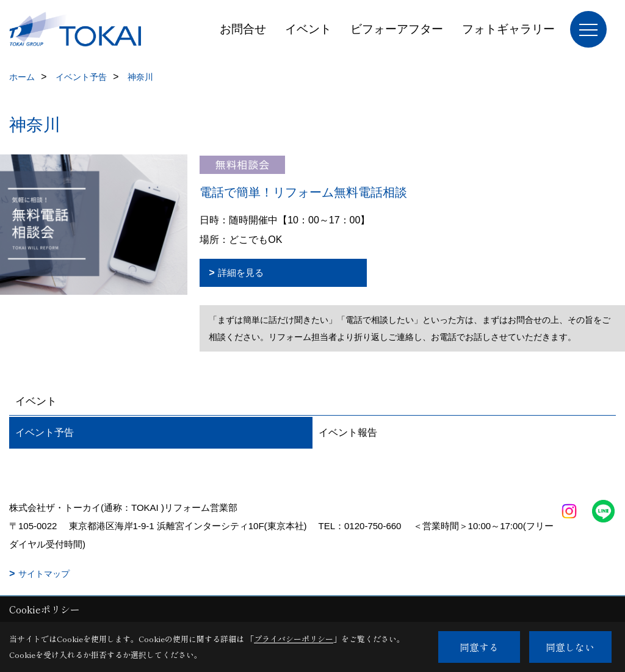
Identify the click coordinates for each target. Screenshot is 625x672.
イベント (308, 29)
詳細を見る (241, 273)
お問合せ (243, 29)
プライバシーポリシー (294, 639)
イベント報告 (348, 432)
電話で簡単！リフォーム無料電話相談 (303, 192)
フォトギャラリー (508, 29)
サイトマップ (44, 574)
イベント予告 (45, 432)
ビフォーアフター (397, 29)
